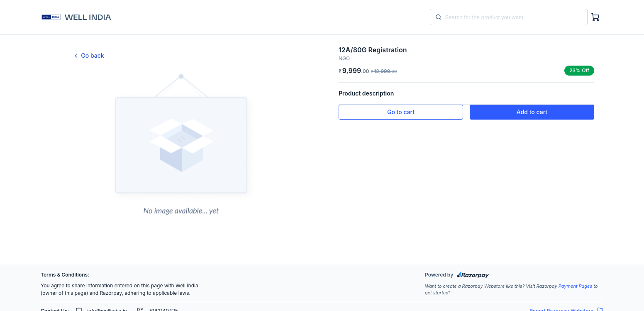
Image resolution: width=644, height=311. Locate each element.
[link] (181, 56)
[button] (401, 112)
